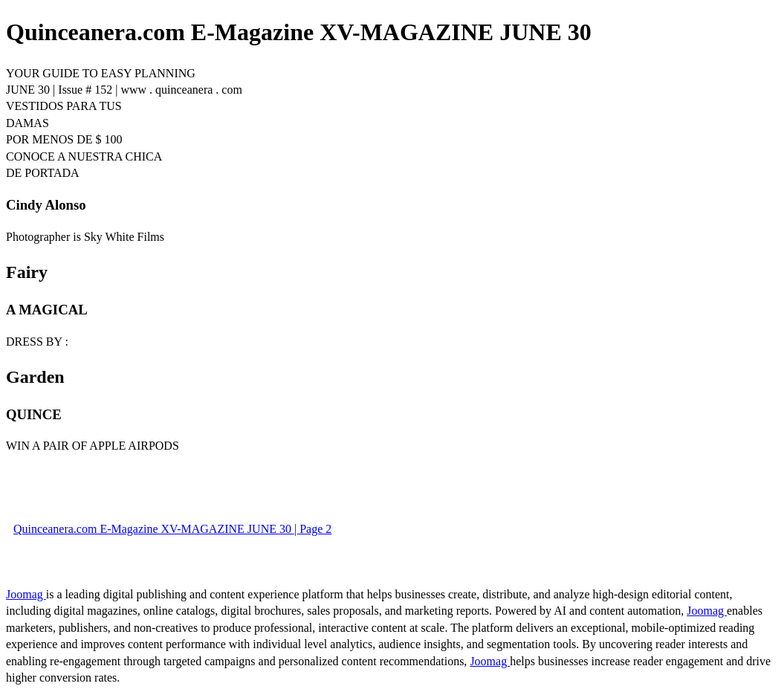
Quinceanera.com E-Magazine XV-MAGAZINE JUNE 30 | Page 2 (172, 529)
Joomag (26, 594)
